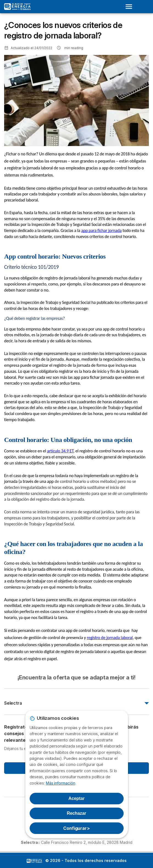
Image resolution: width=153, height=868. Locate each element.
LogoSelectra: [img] (34, 861)
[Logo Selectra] (17, 7)
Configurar (76, 828)
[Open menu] (130, 7)
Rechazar (76, 813)
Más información (61, 783)
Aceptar (76, 798)
